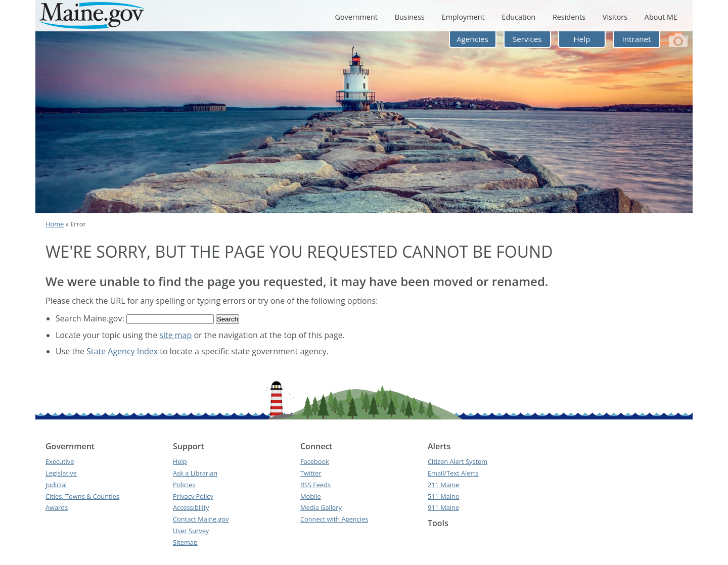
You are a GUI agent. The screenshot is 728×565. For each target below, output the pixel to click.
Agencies (472, 39)
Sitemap (185, 542)
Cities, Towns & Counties (82, 496)
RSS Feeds (315, 485)
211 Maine (443, 485)
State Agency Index (122, 351)
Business (410, 17)
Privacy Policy (193, 496)
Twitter (311, 473)
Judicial (56, 485)
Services (527, 39)
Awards (57, 507)
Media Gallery (321, 507)
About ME (661, 17)
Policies (184, 485)
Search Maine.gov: (91, 318)
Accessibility (191, 507)
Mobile (311, 496)
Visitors (615, 17)
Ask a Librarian (195, 473)
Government (356, 17)
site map (175, 335)
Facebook (315, 461)
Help (582, 39)
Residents (569, 17)
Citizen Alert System (458, 461)
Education (518, 17)
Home (55, 224)
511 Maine (443, 496)
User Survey (191, 531)
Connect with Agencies (334, 519)
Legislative (61, 473)
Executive (60, 461)
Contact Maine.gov (201, 519)
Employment (463, 17)
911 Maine (443, 507)
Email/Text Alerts (453, 473)
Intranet (637, 39)
